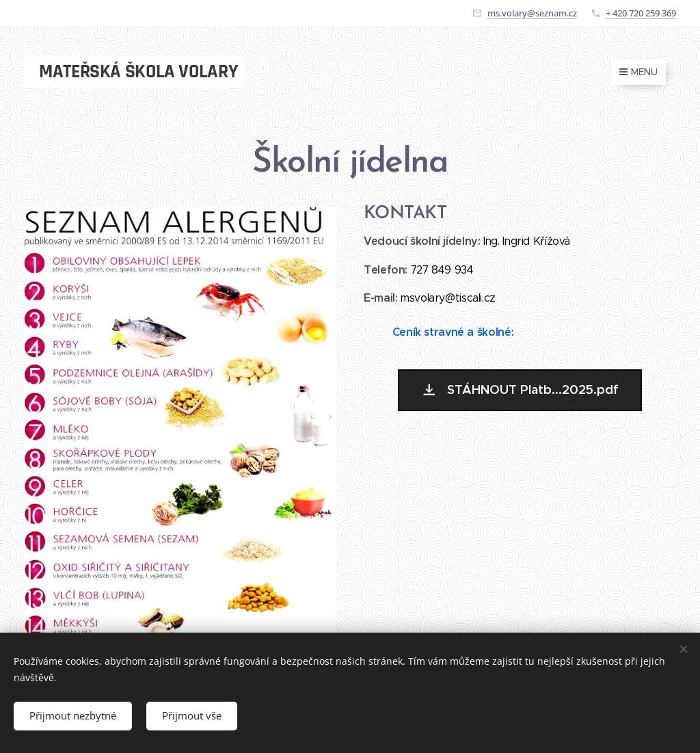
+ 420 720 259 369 (641, 13)
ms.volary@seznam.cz (532, 13)
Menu (638, 72)
